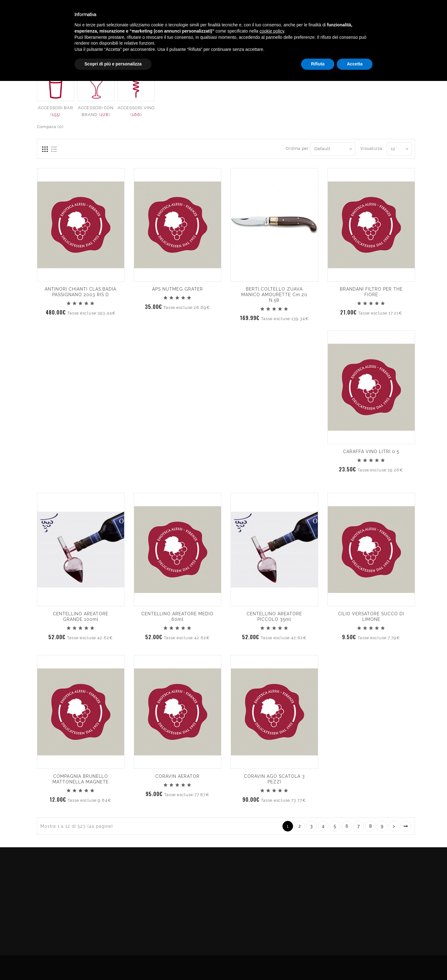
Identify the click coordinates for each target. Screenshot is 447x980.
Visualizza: (367, 148)
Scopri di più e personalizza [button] (113, 963)
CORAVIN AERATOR (177, 776)
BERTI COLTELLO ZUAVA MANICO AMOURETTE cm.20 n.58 (274, 295)
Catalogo (153, 15)
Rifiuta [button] (318, 963)
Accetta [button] (355, 963)
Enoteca (80, 15)
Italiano (382, 13)
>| (406, 826)
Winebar (116, 15)
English (382, 21)
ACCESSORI (403, 45)
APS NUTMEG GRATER (178, 289)
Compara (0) (50, 127)
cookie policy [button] (272, 930)
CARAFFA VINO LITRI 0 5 (371, 452)
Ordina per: (296, 148)
